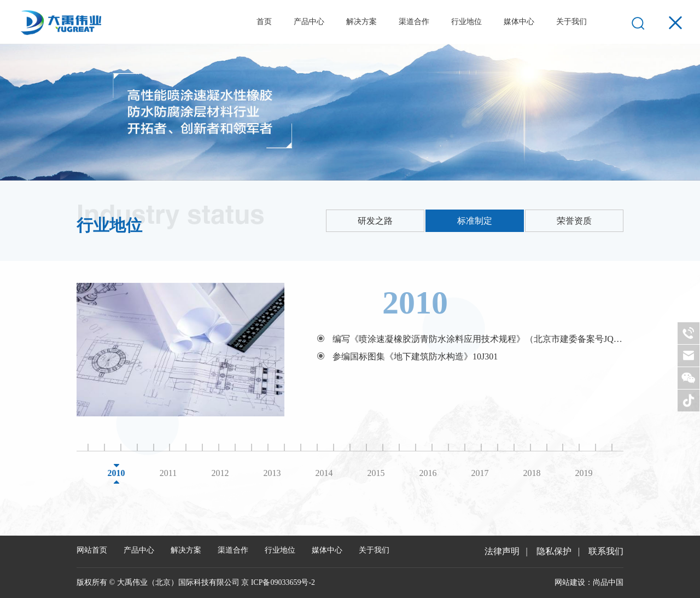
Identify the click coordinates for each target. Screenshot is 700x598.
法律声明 (502, 551)
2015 (376, 473)
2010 (116, 473)
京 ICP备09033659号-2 (278, 582)
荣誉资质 (574, 221)
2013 (272, 473)
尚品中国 (608, 582)
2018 (532, 473)
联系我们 (606, 551)
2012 (220, 473)
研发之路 (375, 221)
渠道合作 (414, 22)
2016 (428, 473)
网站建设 (570, 582)
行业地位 (466, 22)
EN (609, 22)
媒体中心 (519, 22)
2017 (480, 473)
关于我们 (571, 22)
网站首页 (92, 550)
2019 (584, 473)
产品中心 (309, 22)
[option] (350, 350)
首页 (264, 22)
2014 (324, 473)
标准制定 (475, 221)
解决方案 (361, 22)
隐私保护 (554, 551)
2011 (168, 473)
